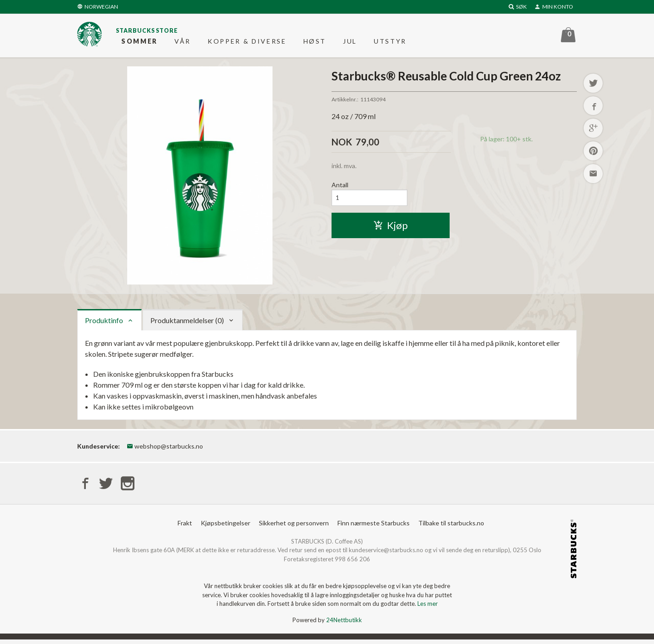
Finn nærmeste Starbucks (374, 527)
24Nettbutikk (344, 624)
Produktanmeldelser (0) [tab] (187, 323)
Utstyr (390, 43)
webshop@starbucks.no (165, 449)
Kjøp (391, 230)
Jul (350, 43)
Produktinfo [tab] (104, 323)
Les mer (428, 608)
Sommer (139, 43)
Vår (183, 43)
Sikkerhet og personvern (294, 527)
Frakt (185, 527)
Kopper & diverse (247, 43)
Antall (340, 188)
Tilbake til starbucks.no (451, 527)
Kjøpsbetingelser (225, 527)
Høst (315, 43)
